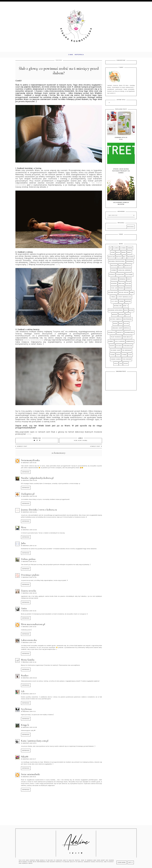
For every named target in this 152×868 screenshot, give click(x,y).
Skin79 (112, 347)
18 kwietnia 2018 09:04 (29, 679)
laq (121, 365)
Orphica (127, 329)
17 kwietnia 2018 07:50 (29, 579)
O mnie (69, 55)
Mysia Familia (28, 661)
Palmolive (112, 334)
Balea (118, 254)
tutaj (58, 266)
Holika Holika (124, 294)
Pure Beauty (127, 338)
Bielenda (131, 258)
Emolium (121, 285)
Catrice (112, 276)
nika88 (25, 758)
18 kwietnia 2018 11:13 (28, 713)
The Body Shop (116, 352)
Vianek (124, 356)
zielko (126, 365)
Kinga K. (25, 726)
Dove (129, 281)
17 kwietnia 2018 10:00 (29, 612)
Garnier (128, 289)
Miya (126, 312)
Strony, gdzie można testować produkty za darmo (121, 172)
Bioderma (130, 263)
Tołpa (118, 356)
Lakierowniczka (29, 642)
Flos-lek (114, 289)
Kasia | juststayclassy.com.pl (35, 742)
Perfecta (120, 334)
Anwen (130, 249)
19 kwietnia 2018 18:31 (29, 778)
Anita (24, 610)
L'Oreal (113, 298)
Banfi (129, 254)
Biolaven (114, 267)
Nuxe (121, 325)
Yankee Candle (116, 361)
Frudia (121, 289)
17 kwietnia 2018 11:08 (28, 644)
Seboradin (130, 343)
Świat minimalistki (30, 776)
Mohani (115, 316)
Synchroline (128, 347)
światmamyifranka (30, 462)
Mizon (131, 312)
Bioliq (121, 267)
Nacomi (122, 316)
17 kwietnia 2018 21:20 (29, 664)
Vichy (130, 356)
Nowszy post (21, 448)
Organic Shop (117, 329)
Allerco (116, 249)
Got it (131, 862)
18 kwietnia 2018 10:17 (28, 695)
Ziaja (116, 365)
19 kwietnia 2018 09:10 (29, 745)
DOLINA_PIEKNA (28, 560)
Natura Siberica (116, 321)
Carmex (114, 272)
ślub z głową (83, 442)
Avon (113, 254)
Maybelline (118, 307)
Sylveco (119, 347)
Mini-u (126, 307)
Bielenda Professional (117, 263)
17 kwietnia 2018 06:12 (29, 563)
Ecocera (114, 285)
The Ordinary (127, 352)
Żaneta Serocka (29, 592)
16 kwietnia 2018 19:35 (29, 464)
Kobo (132, 294)
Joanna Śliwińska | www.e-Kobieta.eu (39, 511)
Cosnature (120, 276)
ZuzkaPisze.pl (28, 495)
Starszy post (96, 448)
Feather (25, 677)
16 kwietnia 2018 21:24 (29, 547)
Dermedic (115, 281)
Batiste (119, 258)
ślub (76, 442)
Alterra (123, 249)
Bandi (124, 254)
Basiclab (111, 258)
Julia (23, 545)
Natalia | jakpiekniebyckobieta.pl (37, 479)
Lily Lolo (115, 303)
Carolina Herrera (124, 272)
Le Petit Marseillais (124, 298)
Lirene (122, 303)
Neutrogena (128, 321)
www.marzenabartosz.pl (33, 626)
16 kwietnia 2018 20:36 (29, 531)
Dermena (123, 281)
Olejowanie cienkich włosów (121, 205)
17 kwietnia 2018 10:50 (29, 628)
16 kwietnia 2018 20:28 (29, 482)
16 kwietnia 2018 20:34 (29, 514)
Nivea (115, 325)
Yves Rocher (127, 361)
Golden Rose (113, 294)
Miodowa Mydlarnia (116, 312)
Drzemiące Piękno (30, 576)
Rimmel (111, 343)
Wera (24, 529)
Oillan (126, 325)
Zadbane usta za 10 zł (121, 140)
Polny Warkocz (116, 338)
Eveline (128, 285)
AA (111, 249)
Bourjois (128, 267)
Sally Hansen (120, 343)
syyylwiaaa (26, 711)
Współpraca (80, 55)
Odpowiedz (26, 473)
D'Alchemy (129, 276)
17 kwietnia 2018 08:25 (29, 595)
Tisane (112, 356)
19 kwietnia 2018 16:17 (28, 760)
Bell (125, 258)
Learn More (122, 862)
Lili (23, 693)
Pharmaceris (129, 334)
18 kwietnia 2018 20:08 (29, 729)
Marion (128, 303)
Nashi (128, 316)
